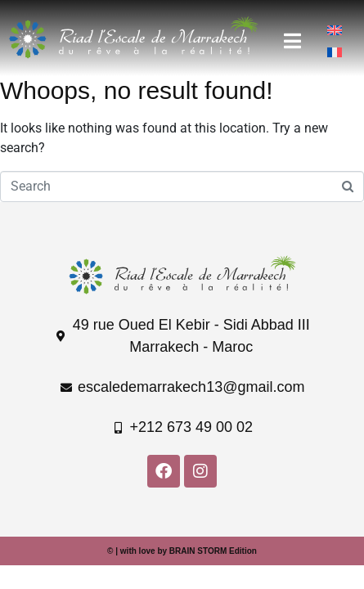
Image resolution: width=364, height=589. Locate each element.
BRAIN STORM (198, 551)
